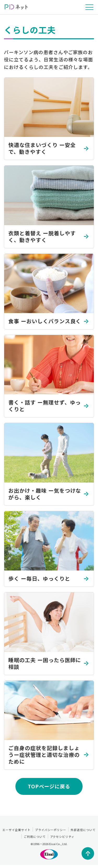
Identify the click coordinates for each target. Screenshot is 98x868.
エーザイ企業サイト (16, 830)
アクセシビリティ (62, 837)
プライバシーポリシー (51, 830)
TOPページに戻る (49, 786)
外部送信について (83, 830)
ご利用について (35, 837)
